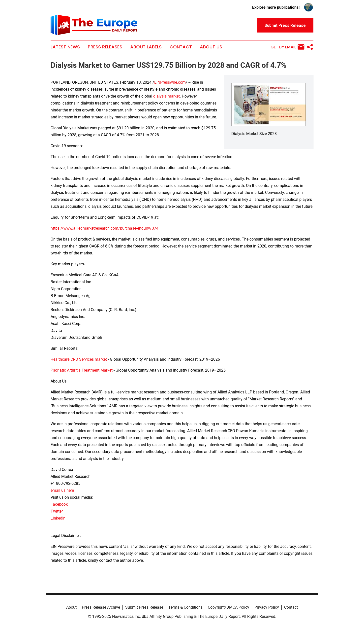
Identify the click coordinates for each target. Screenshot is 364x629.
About (71, 607)
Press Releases (105, 47)
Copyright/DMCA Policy (228, 607)
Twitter (57, 511)
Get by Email (288, 47)
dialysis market (167, 96)
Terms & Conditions (185, 607)
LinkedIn (58, 518)
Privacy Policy (267, 607)
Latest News (65, 47)
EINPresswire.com (170, 82)
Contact (181, 47)
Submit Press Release (144, 607)
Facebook (59, 504)
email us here (62, 490)
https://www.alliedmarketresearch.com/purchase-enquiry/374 (105, 228)
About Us (211, 47)
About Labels (146, 47)
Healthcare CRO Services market (79, 359)
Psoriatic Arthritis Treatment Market (82, 370)
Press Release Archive (101, 607)
